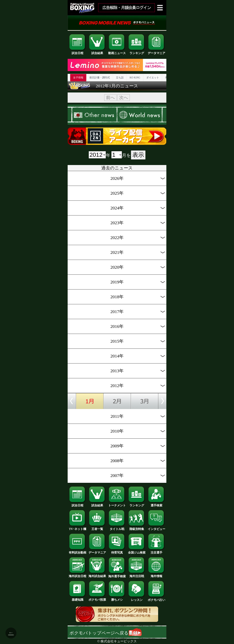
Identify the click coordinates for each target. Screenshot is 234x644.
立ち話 (120, 78)
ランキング (137, 52)
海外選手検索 (117, 575)
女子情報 (78, 78)
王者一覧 (97, 528)
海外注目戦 (137, 575)
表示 (138, 155)
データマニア (156, 52)
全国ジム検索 (137, 551)
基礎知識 (78, 598)
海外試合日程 (78, 575)
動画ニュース (117, 52)
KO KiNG (135, 78)
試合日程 (78, 52)
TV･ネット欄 (78, 528)
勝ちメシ (117, 598)
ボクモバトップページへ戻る (106, 633)
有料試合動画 (78, 551)
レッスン (137, 598)
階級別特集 (137, 528)
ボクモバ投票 (97, 598)
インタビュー (156, 528)
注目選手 (156, 551)
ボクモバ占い (156, 598)
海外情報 (156, 575)
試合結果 (97, 52)
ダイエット (153, 78)
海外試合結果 (97, 575)
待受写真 (117, 551)
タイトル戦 (117, 528)
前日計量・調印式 (100, 78)
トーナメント (117, 504)
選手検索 (156, 504)
